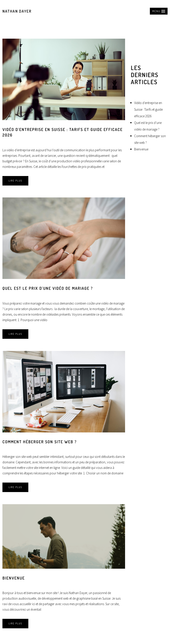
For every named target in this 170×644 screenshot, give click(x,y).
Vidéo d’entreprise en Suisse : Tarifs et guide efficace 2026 (148, 109)
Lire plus (15, 181)
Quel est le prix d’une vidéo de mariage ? (48, 288)
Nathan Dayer (17, 11)
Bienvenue (14, 578)
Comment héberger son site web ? (40, 442)
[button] (159, 11)
